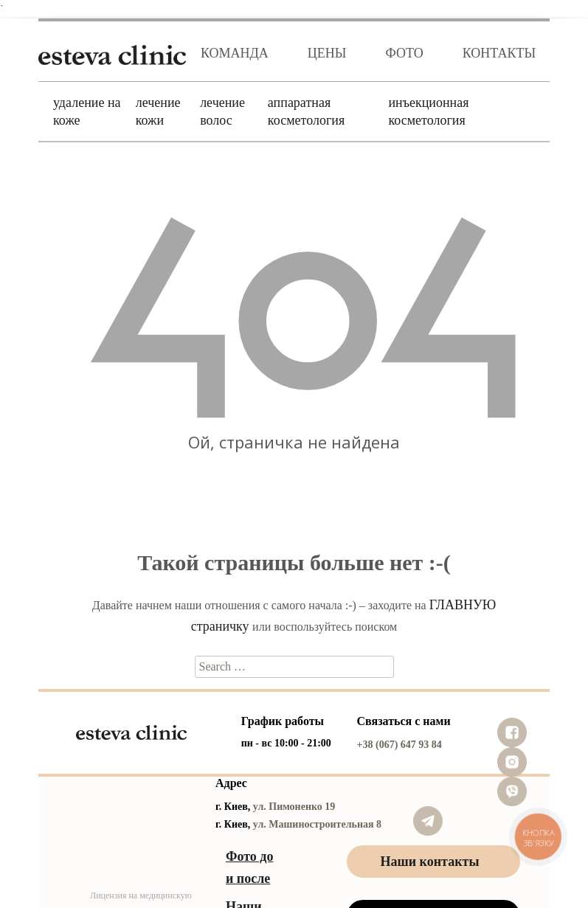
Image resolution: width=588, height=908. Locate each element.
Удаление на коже (87, 111)
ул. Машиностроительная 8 (317, 824)
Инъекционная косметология (428, 111)
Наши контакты (430, 862)
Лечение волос (222, 111)
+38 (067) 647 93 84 (400, 745)
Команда (235, 53)
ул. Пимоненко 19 (294, 807)
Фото (405, 53)
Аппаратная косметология (306, 111)
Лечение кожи (158, 111)
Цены (327, 53)
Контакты (499, 53)
